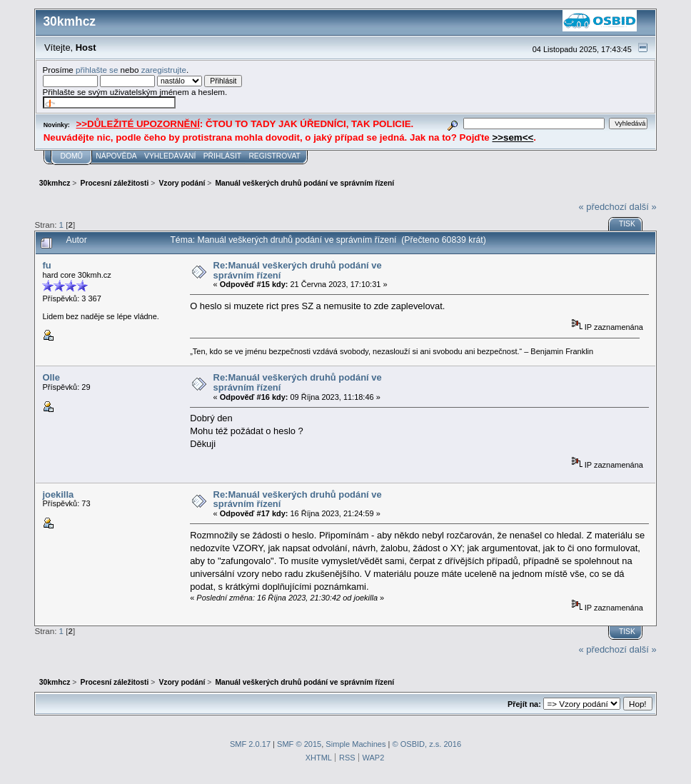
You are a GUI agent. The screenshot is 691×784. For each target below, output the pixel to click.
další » (643, 207)
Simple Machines (355, 744)
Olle (51, 377)
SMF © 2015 (299, 744)
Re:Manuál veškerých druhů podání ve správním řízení (298, 270)
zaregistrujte (164, 70)
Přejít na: (524, 704)
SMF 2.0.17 (250, 744)
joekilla (58, 494)
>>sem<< (513, 137)
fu (46, 265)
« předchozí (603, 207)
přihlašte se (97, 70)
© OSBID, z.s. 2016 (427, 744)
